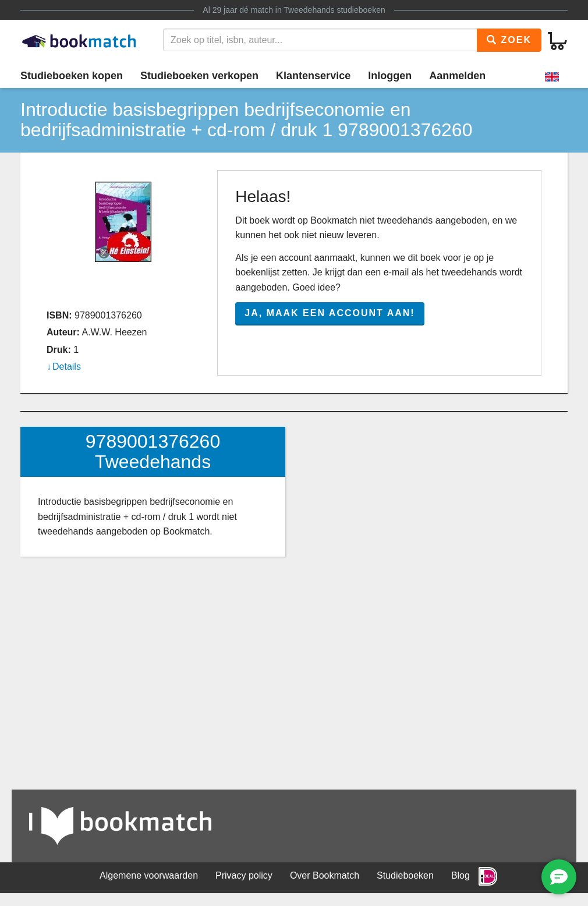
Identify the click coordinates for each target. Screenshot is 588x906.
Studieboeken (405, 875)
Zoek (509, 40)
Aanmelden (457, 76)
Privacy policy (244, 875)
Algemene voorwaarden (149, 875)
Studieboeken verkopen (199, 76)
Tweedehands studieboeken (334, 10)
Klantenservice (313, 76)
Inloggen (390, 76)
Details (67, 367)
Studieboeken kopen (72, 76)
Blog (461, 875)
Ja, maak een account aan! (330, 313)
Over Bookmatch (325, 875)
